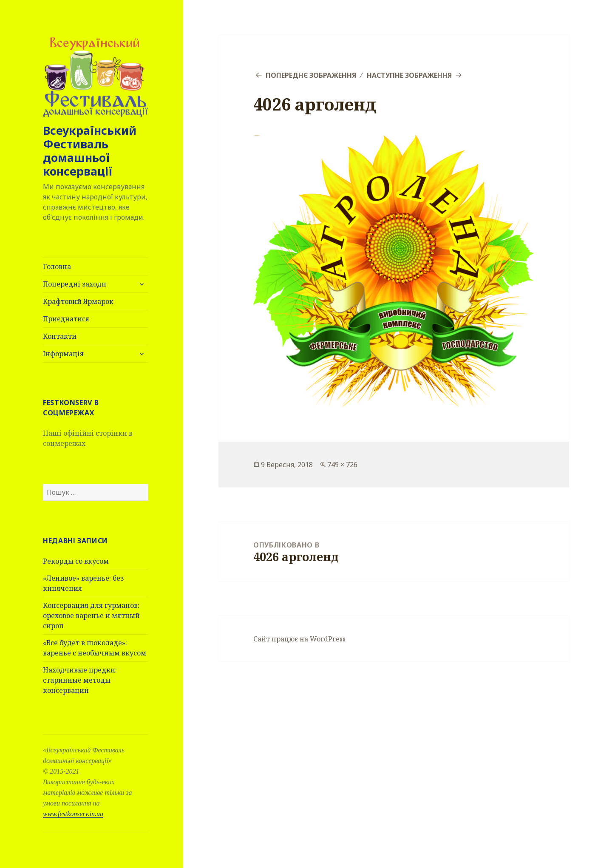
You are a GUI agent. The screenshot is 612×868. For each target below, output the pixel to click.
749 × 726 (342, 465)
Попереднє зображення (311, 75)
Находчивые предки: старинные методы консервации (80, 680)
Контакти (60, 336)
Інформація (63, 354)
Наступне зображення (409, 75)
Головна (57, 267)
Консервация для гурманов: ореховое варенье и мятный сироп (91, 616)
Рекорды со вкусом (76, 561)
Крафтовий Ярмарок (78, 301)
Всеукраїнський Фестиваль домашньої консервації (90, 151)
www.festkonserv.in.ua (73, 814)
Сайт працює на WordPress (299, 639)
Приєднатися (66, 319)
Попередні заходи (75, 284)
